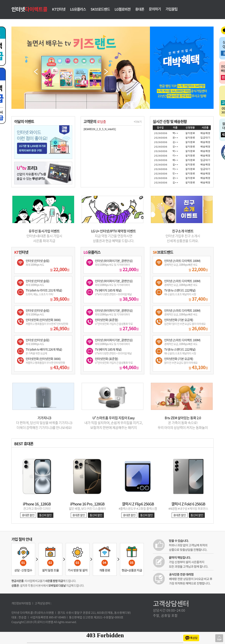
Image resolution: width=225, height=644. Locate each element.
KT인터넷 (59, 9)
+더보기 (138, 122)
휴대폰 (140, 9)
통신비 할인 (45, 515)
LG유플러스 (78, 9)
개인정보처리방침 (21, 603)
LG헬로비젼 (123, 9)
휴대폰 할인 (28, 515)
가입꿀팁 (171, 9)
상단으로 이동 (219, 638)
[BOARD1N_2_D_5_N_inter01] (100, 129)
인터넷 (29, 9)
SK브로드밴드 (100, 9)
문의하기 (155, 9)
